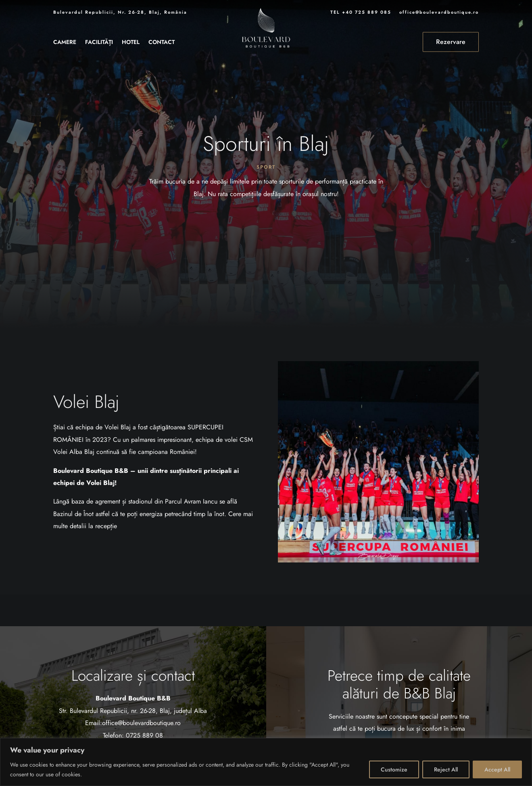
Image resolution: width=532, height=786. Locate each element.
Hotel (131, 43)
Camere (65, 43)
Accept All (497, 769)
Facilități (99, 43)
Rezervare (451, 42)
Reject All (446, 769)
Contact (162, 43)
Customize (394, 769)
